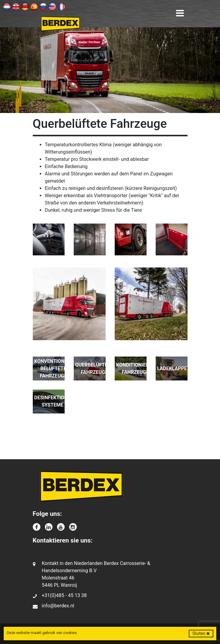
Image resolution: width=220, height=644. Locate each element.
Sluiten (201, 633)
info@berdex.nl (58, 606)
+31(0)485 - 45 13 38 (64, 595)
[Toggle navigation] (180, 13)
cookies (70, 633)
